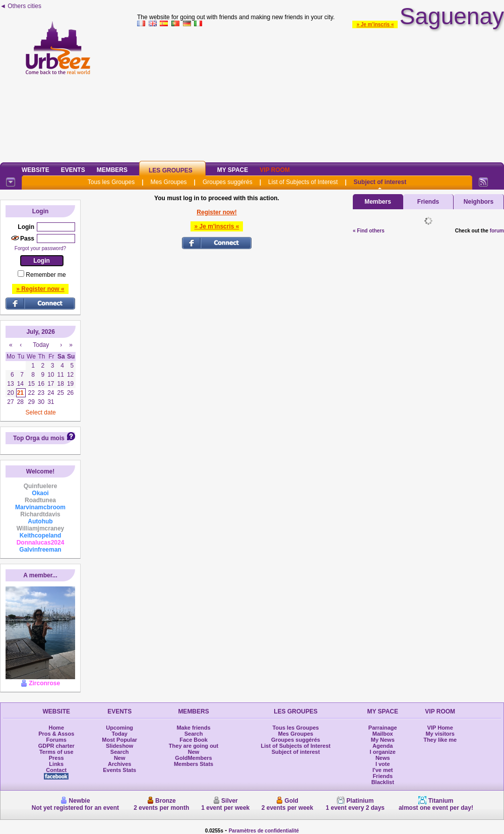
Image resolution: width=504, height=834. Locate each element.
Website (36, 170)
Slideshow (119, 746)
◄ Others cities (21, 6)
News (383, 758)
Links (56, 764)
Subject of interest (380, 182)
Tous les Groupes (111, 182)
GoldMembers (193, 758)
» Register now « (40, 289)
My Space (233, 170)
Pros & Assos (56, 734)
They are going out (194, 746)
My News (383, 740)
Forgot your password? (40, 248)
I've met (383, 770)
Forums (56, 740)
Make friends (193, 728)
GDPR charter (56, 746)
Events (73, 170)
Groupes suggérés (228, 182)
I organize (383, 752)
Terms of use (56, 752)
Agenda (383, 746)
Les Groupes (171, 170)
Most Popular (119, 740)
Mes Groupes (169, 182)
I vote (383, 764)
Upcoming (119, 728)
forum (497, 231)
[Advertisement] (321, 93)
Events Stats (119, 770)
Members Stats (194, 764)
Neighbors (479, 202)
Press (56, 758)
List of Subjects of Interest (303, 182)
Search (120, 752)
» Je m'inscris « (375, 24)
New (120, 758)
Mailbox (383, 734)
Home (56, 728)
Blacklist (383, 782)
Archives (119, 764)
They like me (440, 740)
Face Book (194, 740)
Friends (428, 202)
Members (112, 170)
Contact (56, 770)
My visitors (440, 734)
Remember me (46, 275)
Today (119, 734)
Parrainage (383, 728)
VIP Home (440, 728)
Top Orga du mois (39, 438)
